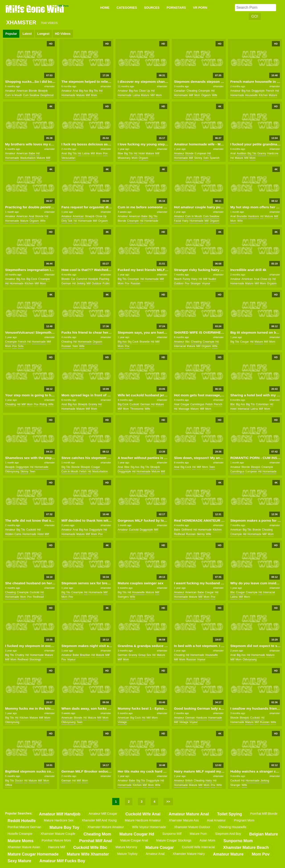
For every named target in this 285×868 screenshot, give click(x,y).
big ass (83, 91)
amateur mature (228, 854)
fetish (209, 404)
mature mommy (126, 847)
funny (186, 279)
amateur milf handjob (60, 814)
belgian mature (264, 834)
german (66, 283)
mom (94, 95)
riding (43, 404)
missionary (124, 158)
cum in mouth (13, 95)
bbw (120, 153)
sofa (21, 346)
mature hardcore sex (59, 820)
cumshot (82, 279)
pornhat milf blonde (264, 814)
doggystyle (258, 91)
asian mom (207, 840)
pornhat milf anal (96, 841)
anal (75, 91)
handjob (93, 279)
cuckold (134, 404)
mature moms (20, 841)
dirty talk (67, 221)
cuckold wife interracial (198, 847)
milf (88, 95)
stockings (35, 659)
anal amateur (216, 820)
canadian (180, 91)
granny (262, 153)
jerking (81, 283)
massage (184, 409)
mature (80, 95)
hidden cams (13, 534)
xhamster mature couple (58, 834)
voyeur (206, 283)
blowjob (43, 91)
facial (177, 221)
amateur (10, 91)
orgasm (206, 95)
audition (241, 153)
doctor (19, 781)
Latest (27, 34)
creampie (204, 91)
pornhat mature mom (56, 840)
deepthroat (47, 95)
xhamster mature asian (24, 847)
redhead (179, 534)
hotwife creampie (20, 834)
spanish (215, 158)
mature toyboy (127, 854)
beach (178, 279)
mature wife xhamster (88, 854)
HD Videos (63, 34)
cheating (192, 91)
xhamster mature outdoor (192, 827)
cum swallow (31, 95)
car (73, 279)
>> (168, 802)
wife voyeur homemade (149, 827)
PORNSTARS (176, 8)
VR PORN (200, 8)
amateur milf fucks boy (62, 861)
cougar (245, 342)
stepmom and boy (228, 834)
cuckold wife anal (143, 814)
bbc (188, 342)
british (189, 781)
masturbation (28, 158)
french (270, 91)
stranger (195, 283)
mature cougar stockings (174, 840)
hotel (142, 153)
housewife (251, 95)
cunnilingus (197, 404)
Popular (11, 34)
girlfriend (187, 530)
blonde (33, 91)
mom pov (261, 854)
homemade (68, 95)
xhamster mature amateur (106, 827)
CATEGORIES (127, 8)
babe (32, 153)
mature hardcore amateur (143, 820)
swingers (123, 597)
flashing (104, 279)
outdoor (97, 283)
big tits (93, 91)
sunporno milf (172, 834)
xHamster (50, 86)
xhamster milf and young (99, 820)
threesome (137, 409)
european (200, 153)
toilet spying (230, 814)
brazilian (85, 655)
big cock (32, 279)
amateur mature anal (189, 814)
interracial (180, 346)
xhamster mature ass (184, 820)
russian (135, 283)
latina (136, 95)
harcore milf (57, 847)
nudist (212, 279)
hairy (185, 221)
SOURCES (152, 8)
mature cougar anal (134, 840)
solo (206, 158)
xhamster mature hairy (189, 854)
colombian (262, 404)
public (106, 283)
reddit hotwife (22, 821)
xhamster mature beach (246, 847)
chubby (19, 655)
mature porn (198, 834)
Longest (43, 34)
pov (105, 153)
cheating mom (97, 834)
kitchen (263, 95)
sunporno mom (238, 841)
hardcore (273, 153)
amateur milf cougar (103, 814)
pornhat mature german (24, 827)
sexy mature (19, 861)
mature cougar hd (137, 834)
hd (101, 91)
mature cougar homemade (33, 854)
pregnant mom (244, 820)
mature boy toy (64, 827)
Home (105, 8)
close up (144, 91)
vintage (122, 722)
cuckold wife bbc (90, 847)
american (22, 91)
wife (214, 95)
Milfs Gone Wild (35, 9)
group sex (145, 655)
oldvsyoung (12, 471)
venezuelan (68, 158)
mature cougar (160, 847)
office (9, 785)
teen (75, 346)
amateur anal (155, 854)
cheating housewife (232, 827)
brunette (242, 216)
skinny (198, 158)
